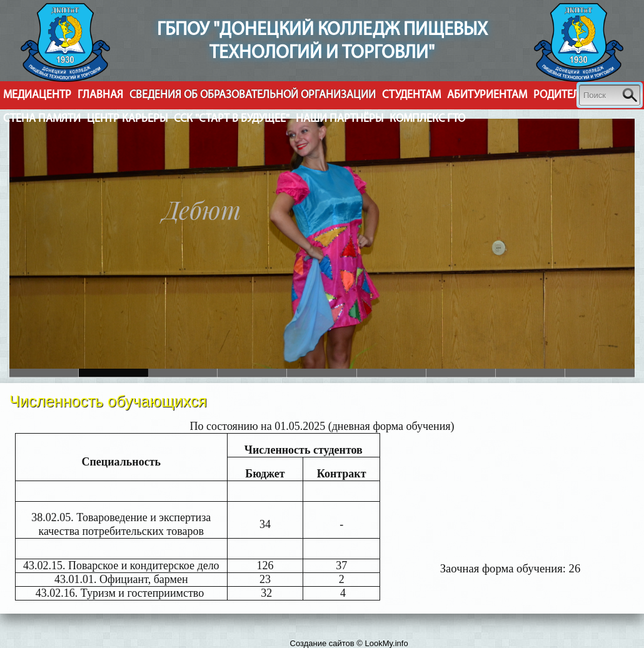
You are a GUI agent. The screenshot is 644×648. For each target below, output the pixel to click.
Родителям (564, 95)
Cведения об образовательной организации (253, 95)
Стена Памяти (42, 119)
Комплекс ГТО (427, 119)
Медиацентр (37, 95)
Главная (100, 95)
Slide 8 (531, 373)
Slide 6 (44, 373)
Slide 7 (461, 373)
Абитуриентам (487, 95)
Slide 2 (183, 373)
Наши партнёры (340, 119)
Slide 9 (600, 373)
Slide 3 (252, 373)
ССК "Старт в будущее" (232, 119)
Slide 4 (322, 373)
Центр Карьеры (127, 119)
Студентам (411, 95)
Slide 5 (392, 373)
